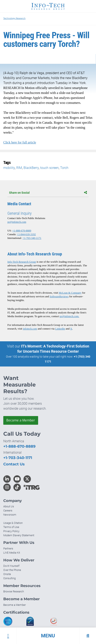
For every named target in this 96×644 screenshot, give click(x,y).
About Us (9, 506)
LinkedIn (60, 329)
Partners (8, 549)
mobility (9, 168)
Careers (8, 511)
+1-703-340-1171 (32, 238)
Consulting (9, 578)
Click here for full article (20, 142)
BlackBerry (31, 168)
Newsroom (10, 515)
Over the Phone (12, 570)
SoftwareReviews (59, 296)
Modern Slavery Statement (19, 535)
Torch (64, 168)
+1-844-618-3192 (26, 234)
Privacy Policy (11, 531)
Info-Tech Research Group (22, 262)
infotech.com (30, 329)
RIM (19, 168)
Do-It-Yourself (11, 566)
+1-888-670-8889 (22, 231)
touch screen (49, 168)
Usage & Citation (13, 523)
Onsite (7, 574)
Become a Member (21, 420)
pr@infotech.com (17, 222)
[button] (48, 636)
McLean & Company (70, 293)
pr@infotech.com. (69, 316)
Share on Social (48, 193)
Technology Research (14, 18)
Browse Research (14, 591)
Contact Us (14, 464)
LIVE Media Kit (12, 553)
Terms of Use (11, 527)
